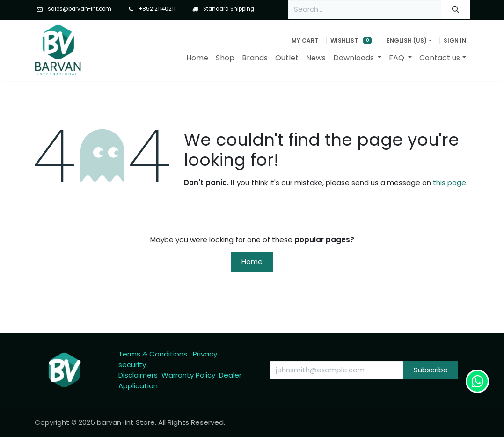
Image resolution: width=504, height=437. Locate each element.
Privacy (205, 354)
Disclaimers (138, 375)
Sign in (455, 41)
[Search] (455, 10)
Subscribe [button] (431, 370)
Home (252, 262)
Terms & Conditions (153, 354)
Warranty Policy (188, 375)
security (132, 365)
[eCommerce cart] (305, 41)
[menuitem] (197, 58)
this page (449, 182)
